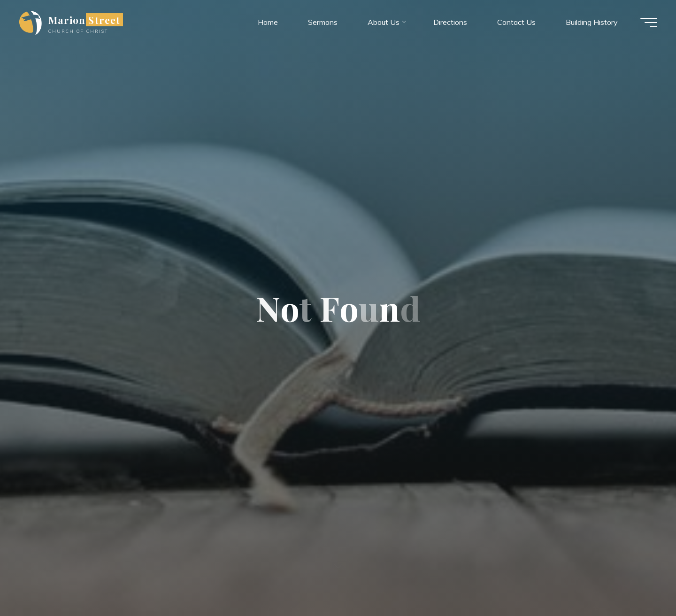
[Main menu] (649, 23)
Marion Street (84, 20)
